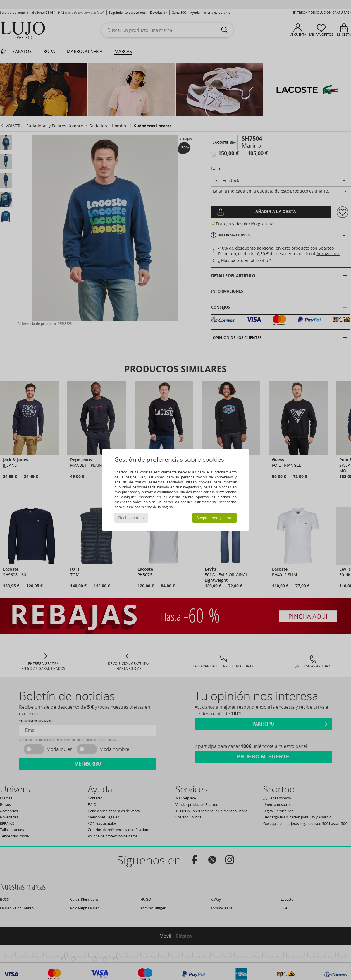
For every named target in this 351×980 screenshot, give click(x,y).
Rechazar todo (131, 518)
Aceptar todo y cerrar (214, 518)
